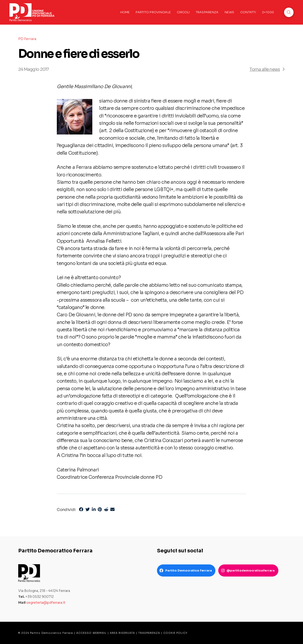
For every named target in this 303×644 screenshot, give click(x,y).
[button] (289, 12)
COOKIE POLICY (175, 633)
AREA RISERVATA (122, 633)
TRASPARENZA (149, 633)
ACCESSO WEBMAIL (91, 633)
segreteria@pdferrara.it (46, 603)
